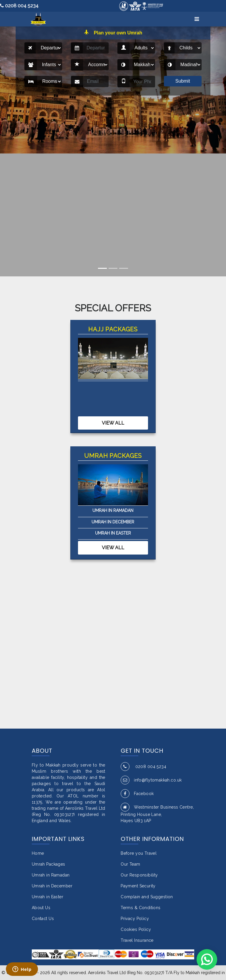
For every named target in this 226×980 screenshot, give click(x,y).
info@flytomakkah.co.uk (151, 780)
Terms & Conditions (141, 908)
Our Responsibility (139, 875)
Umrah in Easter (113, 533)
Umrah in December (113, 522)
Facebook (137, 794)
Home (38, 853)
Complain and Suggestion (147, 897)
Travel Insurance (137, 940)
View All (113, 423)
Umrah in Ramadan (113, 510)
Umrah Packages (49, 864)
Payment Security (138, 886)
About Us (41, 908)
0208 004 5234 (19, 6)
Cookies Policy (136, 929)
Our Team (130, 864)
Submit (183, 81)
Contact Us (43, 919)
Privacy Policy (135, 919)
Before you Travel (139, 853)
